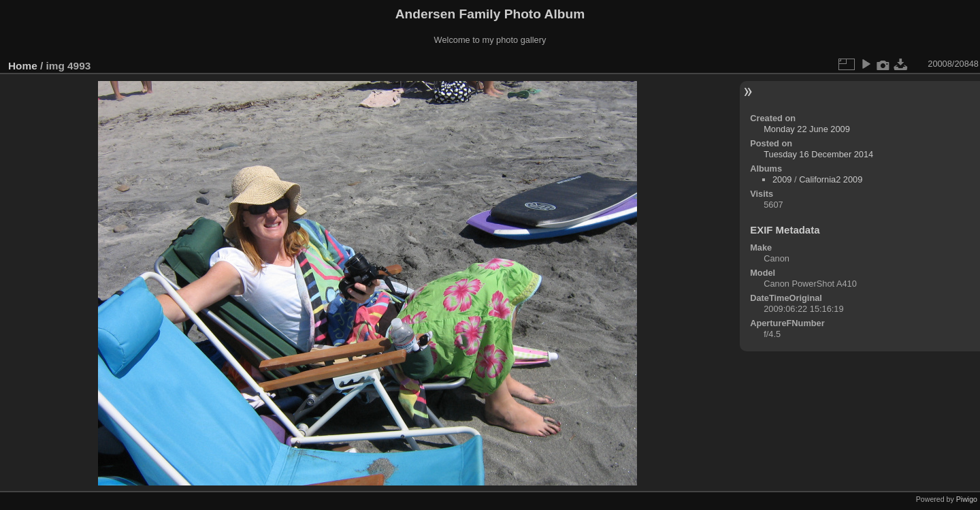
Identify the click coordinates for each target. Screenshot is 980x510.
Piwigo (967, 499)
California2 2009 (831, 179)
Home (23, 66)
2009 (782, 179)
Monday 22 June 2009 (807, 129)
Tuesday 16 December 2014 (818, 154)
